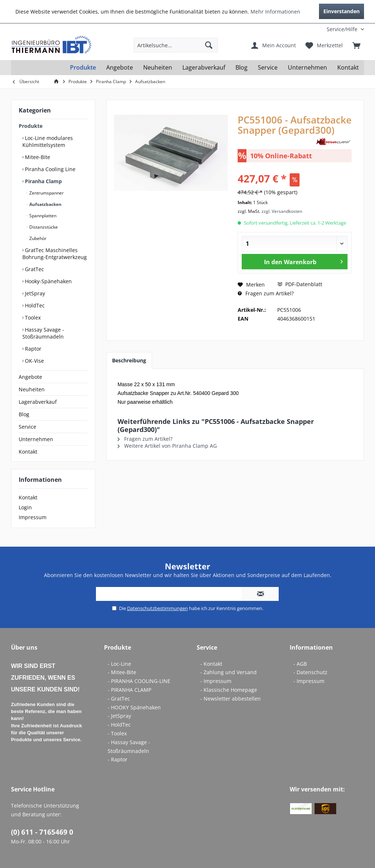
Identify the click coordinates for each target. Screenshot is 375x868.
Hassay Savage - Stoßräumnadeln (43, 333)
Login (25, 507)
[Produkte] (83, 68)
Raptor (32, 349)
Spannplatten (42, 216)
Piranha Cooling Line (49, 169)
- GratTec (119, 699)
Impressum (33, 517)
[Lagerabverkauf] (204, 68)
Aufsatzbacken (45, 204)
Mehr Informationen (275, 12)
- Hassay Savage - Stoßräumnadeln (129, 747)
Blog (24, 414)
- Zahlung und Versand (229, 672)
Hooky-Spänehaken (48, 281)
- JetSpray (119, 716)
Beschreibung (129, 360)
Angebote (30, 377)
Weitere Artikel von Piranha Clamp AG (167, 446)
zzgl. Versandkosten (282, 211)
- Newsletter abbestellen (231, 699)
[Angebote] (120, 68)
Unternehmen (36, 439)
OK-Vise (34, 361)
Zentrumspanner (46, 193)
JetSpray (34, 293)
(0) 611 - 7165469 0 (42, 832)
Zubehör (37, 238)
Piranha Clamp (43, 181)
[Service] (268, 68)
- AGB (300, 664)
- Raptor (118, 759)
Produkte (31, 126)
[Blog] (242, 68)
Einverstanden (341, 11)
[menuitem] (316, 29)
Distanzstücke (43, 227)
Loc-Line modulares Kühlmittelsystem (48, 141)
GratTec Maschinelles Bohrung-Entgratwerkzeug (55, 254)
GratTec (34, 269)
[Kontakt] (348, 68)
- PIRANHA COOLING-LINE (139, 681)
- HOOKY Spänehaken (134, 707)
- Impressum (216, 681)
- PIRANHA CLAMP (129, 690)
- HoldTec (119, 725)
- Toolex (117, 733)
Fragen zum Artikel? (266, 293)
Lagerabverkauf (38, 402)
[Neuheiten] (158, 68)
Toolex (32, 317)
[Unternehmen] (307, 68)
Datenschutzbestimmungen (157, 608)
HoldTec (34, 305)
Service (27, 427)
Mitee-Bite (37, 157)
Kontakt (28, 452)
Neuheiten (32, 389)
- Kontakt (211, 664)
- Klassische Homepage (229, 690)
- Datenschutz (310, 672)
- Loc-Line (119, 664)
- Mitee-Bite (122, 672)
